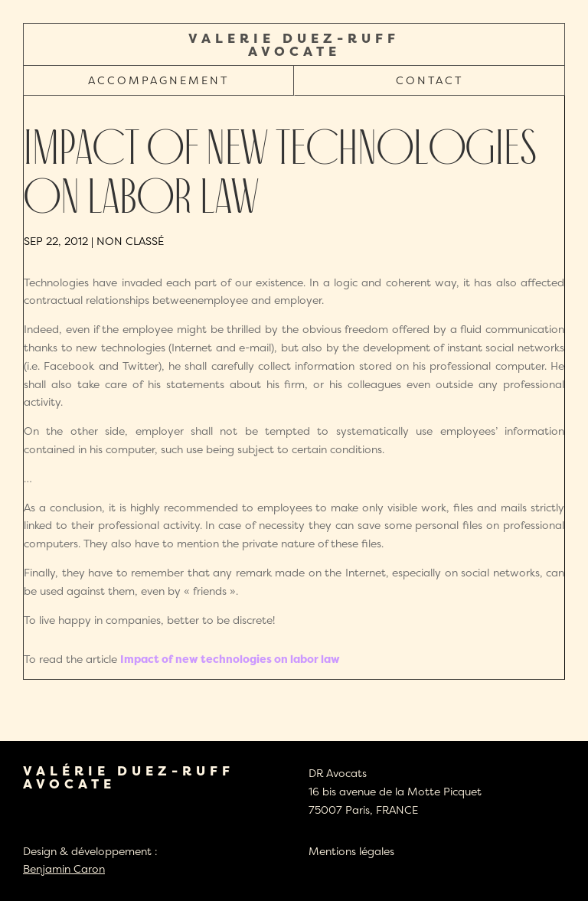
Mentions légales (351, 851)
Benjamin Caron (64, 868)
